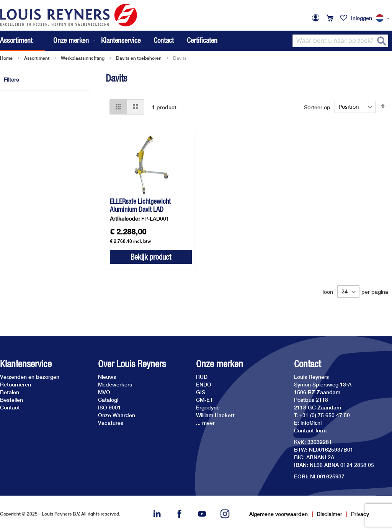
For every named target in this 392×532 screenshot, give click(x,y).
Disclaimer (329, 514)
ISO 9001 (109, 407)
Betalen (10, 392)
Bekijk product (151, 257)
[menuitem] (22, 41)
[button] (384, 18)
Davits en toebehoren (139, 58)
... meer (205, 423)
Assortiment (37, 58)
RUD (202, 377)
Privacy (360, 514)
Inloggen (362, 18)
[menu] (48, 41)
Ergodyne (208, 407)
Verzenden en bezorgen (30, 377)
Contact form (310, 430)
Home (6, 58)
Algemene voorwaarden (278, 514)
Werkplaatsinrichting (83, 58)
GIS (201, 392)
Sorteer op (317, 107)
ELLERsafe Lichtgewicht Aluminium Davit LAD (140, 205)
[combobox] (340, 41)
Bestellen (11, 400)
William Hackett (215, 415)
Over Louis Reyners (132, 364)
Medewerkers (115, 384)
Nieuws (107, 377)
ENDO (204, 384)
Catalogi (108, 400)
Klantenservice (121, 40)
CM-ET (204, 400)
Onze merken (220, 364)
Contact (164, 40)
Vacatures (111, 423)
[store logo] (69, 15)
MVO (104, 392)
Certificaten (202, 40)
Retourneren (16, 384)
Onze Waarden (117, 415)
